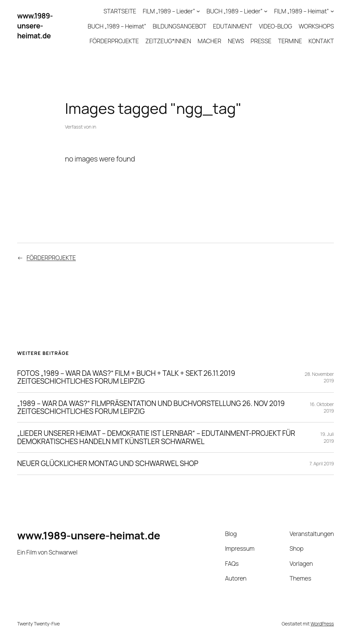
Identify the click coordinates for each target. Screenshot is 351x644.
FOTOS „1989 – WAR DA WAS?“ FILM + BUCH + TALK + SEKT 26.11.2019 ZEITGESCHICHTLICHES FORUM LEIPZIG (126, 377)
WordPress (322, 624)
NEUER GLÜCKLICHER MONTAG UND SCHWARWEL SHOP (108, 463)
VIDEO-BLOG (275, 26)
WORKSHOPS (316, 26)
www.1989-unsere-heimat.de (35, 26)
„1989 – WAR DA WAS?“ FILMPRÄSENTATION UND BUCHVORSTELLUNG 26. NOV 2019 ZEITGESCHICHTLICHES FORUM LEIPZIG (151, 408)
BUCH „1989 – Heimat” (117, 26)
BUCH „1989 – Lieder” (235, 11)
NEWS (236, 41)
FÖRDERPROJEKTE (114, 41)
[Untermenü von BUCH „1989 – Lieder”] (266, 11)
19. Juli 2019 (327, 437)
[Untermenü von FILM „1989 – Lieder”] (198, 11)
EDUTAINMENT (233, 26)
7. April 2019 (322, 463)
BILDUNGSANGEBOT (179, 26)
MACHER (210, 41)
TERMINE (290, 41)
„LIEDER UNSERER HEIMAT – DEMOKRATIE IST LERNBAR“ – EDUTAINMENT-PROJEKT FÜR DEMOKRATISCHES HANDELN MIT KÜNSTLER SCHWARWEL (156, 437)
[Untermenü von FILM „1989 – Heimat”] (332, 11)
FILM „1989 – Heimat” (302, 11)
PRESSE (261, 41)
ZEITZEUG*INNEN (168, 41)
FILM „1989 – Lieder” (169, 11)
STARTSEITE (120, 11)
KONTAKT (321, 41)
